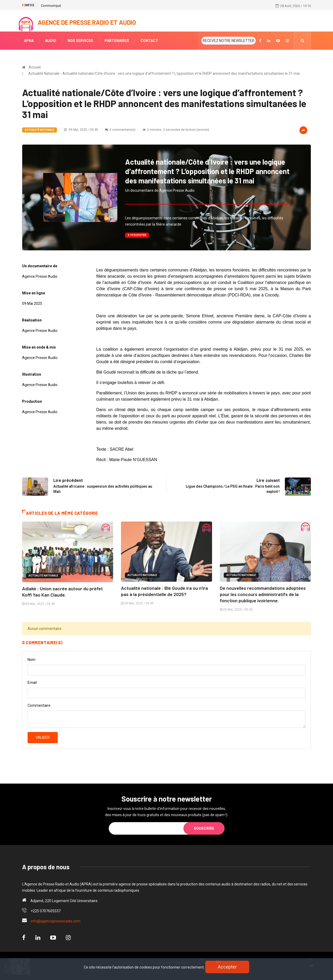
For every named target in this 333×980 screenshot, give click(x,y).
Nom (31, 660)
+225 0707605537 (46, 911)
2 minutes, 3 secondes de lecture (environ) (176, 130)
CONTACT (149, 41)
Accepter (227, 967)
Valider (43, 737)
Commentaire (39, 705)
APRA (29, 41)
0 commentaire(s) (120, 130)
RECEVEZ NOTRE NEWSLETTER (229, 41)
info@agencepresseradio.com (56, 921)
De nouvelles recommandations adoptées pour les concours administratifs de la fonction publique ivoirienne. (263, 594)
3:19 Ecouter (137, 235)
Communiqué (51, 6)
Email (32, 683)
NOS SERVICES (80, 41)
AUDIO (51, 41)
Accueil (35, 67)
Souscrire (204, 828)
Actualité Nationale (40, 130)
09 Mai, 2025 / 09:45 (81, 130)
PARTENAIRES (117, 41)
